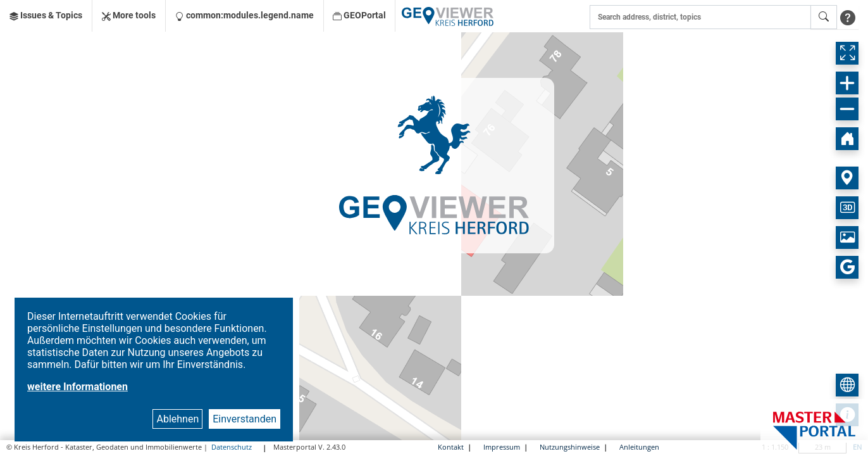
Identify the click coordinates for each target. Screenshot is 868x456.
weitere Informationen (77, 387)
